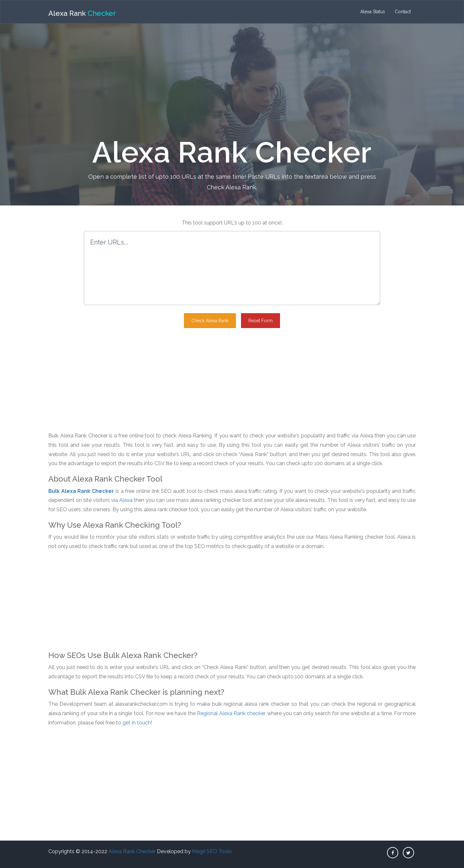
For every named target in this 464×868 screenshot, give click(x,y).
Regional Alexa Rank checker (231, 713)
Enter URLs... (232, 268)
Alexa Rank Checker (132, 851)
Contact (403, 12)
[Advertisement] (232, 78)
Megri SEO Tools (212, 851)
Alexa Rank (82, 13)
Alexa (126, 500)
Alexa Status (373, 12)
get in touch (137, 723)
